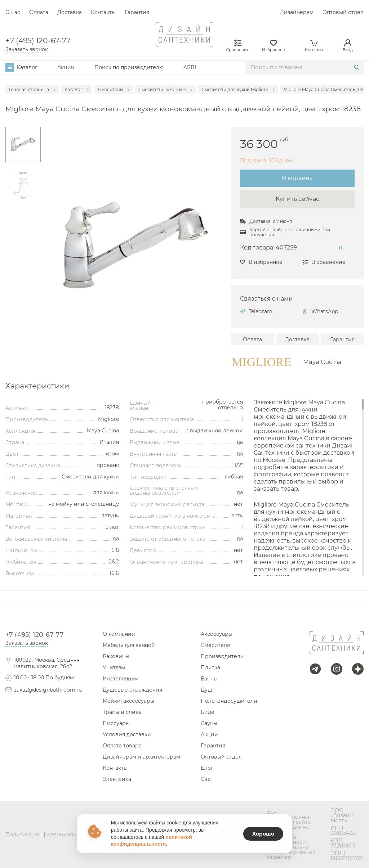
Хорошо (263, 834)
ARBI (190, 67)
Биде (208, 712)
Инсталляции (121, 679)
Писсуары (116, 723)
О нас (13, 12)
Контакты (103, 12)
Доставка (70, 12)
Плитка (210, 667)
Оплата (39, 12)
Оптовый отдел (343, 12)
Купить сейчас (297, 199)
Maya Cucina (322, 362)
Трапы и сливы (123, 712)
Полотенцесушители (229, 701)
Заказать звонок (27, 49)
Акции (66, 67)
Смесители (216, 645)
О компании (119, 634)
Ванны (209, 679)
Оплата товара (122, 746)
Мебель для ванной (129, 645)
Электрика (117, 779)
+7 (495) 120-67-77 (38, 41)
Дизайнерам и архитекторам (141, 757)
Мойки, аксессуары (128, 701)
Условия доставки (127, 734)
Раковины (116, 656)
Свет (207, 779)
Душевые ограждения (132, 690)
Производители (222, 656)
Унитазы (114, 667)
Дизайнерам (297, 12)
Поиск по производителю (129, 67)
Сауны (209, 723)
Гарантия (137, 12)
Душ (206, 690)
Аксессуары (217, 634)
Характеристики (37, 386)
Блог (207, 768)
